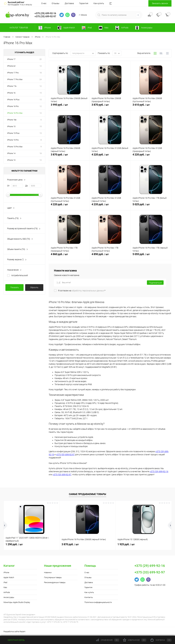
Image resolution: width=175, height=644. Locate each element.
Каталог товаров (18, 28)
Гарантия (84, 3)
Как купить (99, 3)
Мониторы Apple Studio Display (17, 602)
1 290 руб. (14, 544)
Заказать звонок (160, 3)
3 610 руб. (151, 106)
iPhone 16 (11, 93)
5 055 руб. (151, 256)
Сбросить (34, 287)
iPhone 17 (11, 59)
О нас (44, 3)
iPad (5, 582)
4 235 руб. (110, 206)
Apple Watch (9, 577)
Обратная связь (14, 640)
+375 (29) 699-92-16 (45, 13)
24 (41, 79)
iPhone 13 (11, 160)
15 (41, 93)
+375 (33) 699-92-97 (45, 16)
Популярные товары (53, 577)
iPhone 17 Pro (13, 73)
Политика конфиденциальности (98, 602)
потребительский (20, 275)
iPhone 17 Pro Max (15, 79)
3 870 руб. (110, 106)
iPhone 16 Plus (13, 100)
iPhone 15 (11, 126)
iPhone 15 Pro (13, 140)
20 (41, 59)
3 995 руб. (69, 106)
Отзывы (56, 3)
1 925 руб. (126, 544)
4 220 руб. (110, 156)
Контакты (89, 597)
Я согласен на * (82, 291)
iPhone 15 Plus (13, 133)
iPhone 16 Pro (13, 106)
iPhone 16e (12, 120)
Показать (15, 287)
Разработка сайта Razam (14, 632)
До (26, 186)
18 (41, 73)
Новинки (48, 572)
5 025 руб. (151, 206)
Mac (5, 587)
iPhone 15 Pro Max (15, 147)
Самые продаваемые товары (88, 494)
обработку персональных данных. (88, 291)
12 (41, 66)
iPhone (6, 572)
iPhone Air (11, 66)
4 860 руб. (69, 256)
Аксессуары (9, 597)
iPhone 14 (11, 153)
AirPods (7, 592)
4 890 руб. (110, 256)
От (8, 186)
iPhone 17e (12, 86)
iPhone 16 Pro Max (15, 113)
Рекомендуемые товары (55, 582)
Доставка (69, 3)
